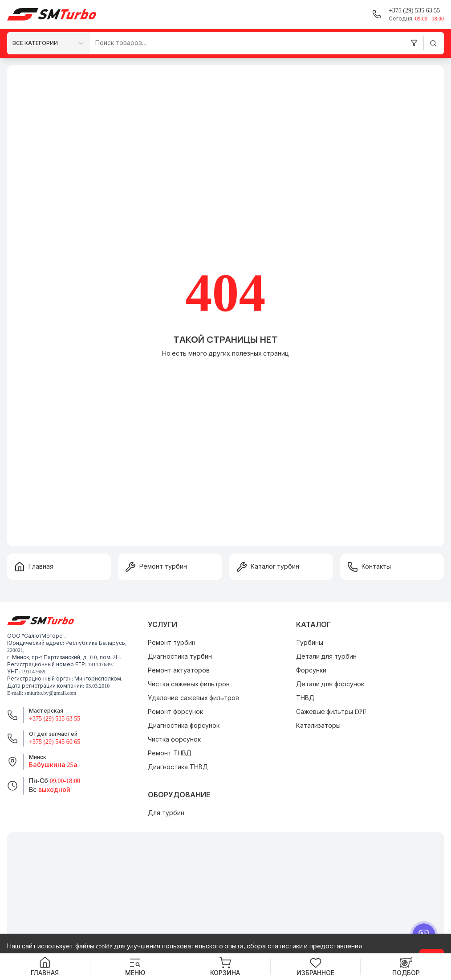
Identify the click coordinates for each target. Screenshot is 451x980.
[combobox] (49, 43)
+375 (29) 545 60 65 (55, 742)
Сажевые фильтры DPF (331, 712)
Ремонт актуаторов (179, 670)
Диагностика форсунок (184, 726)
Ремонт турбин (172, 643)
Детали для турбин (326, 657)
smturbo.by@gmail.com (50, 693)
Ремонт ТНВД (170, 753)
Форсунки (311, 670)
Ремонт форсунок (175, 712)
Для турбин (166, 813)
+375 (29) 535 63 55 (55, 719)
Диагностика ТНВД (178, 767)
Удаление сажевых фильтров (193, 698)
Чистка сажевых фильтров (189, 684)
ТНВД (305, 698)
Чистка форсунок (174, 740)
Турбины (310, 643)
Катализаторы (318, 726)
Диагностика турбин (180, 657)
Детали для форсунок (330, 684)
